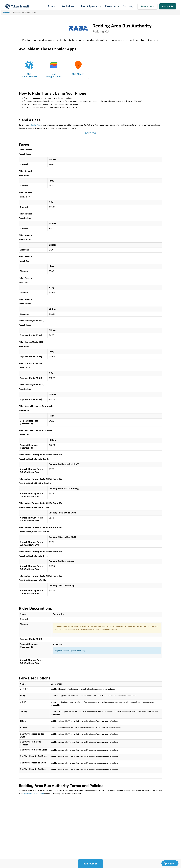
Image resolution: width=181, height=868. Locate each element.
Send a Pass (36, 125)
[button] (53, 6)
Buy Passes (90, 864)
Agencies (7, 12)
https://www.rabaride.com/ (33, 794)
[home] (18, 6)
